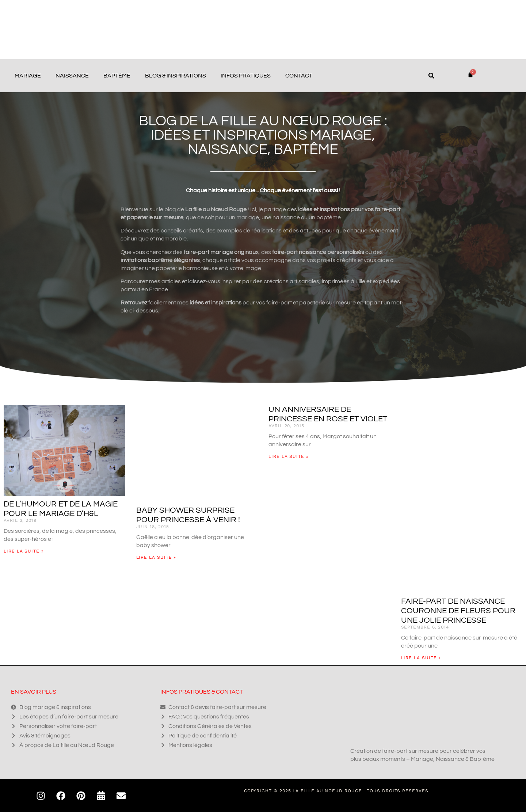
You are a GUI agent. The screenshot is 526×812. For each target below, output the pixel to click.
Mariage (28, 76)
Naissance (72, 76)
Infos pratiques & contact (202, 692)
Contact (299, 76)
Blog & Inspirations (176, 76)
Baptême (117, 76)
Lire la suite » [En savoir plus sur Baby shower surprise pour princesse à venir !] (156, 557)
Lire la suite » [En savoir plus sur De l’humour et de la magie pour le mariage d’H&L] (24, 551)
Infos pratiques (246, 76)
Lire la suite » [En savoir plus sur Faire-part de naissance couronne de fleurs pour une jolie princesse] (421, 658)
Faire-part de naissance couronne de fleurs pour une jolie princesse (458, 611)
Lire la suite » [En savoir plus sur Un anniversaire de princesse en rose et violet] (289, 456)
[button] (431, 76)
